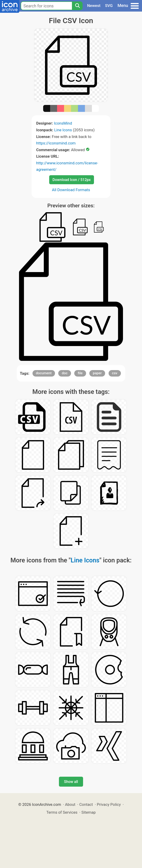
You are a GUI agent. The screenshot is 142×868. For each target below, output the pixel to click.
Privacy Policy (109, 804)
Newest (94, 6)
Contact (86, 804)
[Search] (77, 6)
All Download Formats (71, 190)
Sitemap (89, 812)
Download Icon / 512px (71, 180)
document (44, 373)
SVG (109, 6)
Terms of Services (62, 812)
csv (115, 373)
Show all (71, 782)
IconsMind (63, 123)
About (70, 804)
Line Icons (63, 130)
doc (65, 373)
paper (97, 373)
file (80, 373)
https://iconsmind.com (56, 143)
